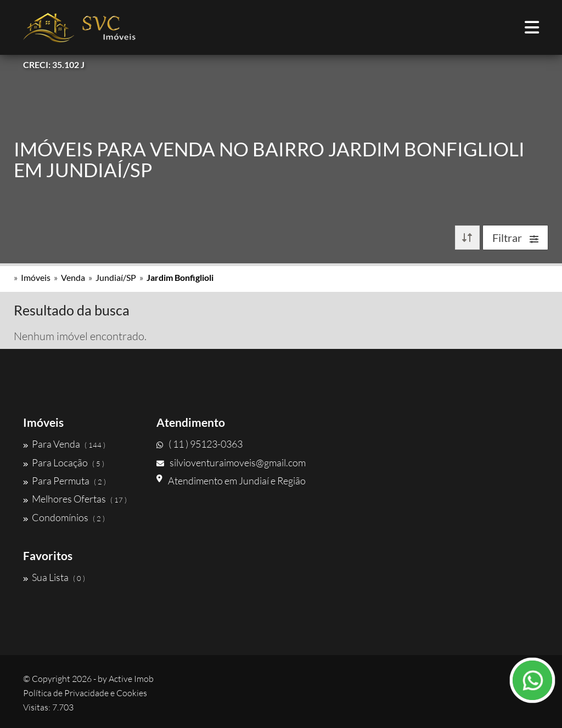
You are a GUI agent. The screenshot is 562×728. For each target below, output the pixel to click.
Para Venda (64, 444)
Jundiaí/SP (116, 277)
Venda (73, 277)
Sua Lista (54, 577)
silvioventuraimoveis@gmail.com (231, 462)
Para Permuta (64, 481)
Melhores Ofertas (75, 499)
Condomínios (64, 517)
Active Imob (131, 679)
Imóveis (36, 277)
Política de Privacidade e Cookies (85, 693)
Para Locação (64, 462)
